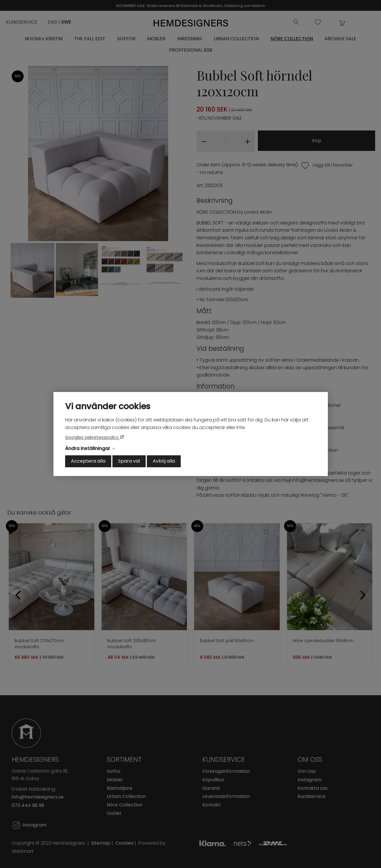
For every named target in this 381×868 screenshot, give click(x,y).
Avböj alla (164, 461)
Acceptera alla (88, 461)
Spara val (129, 461)
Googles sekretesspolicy (93, 437)
